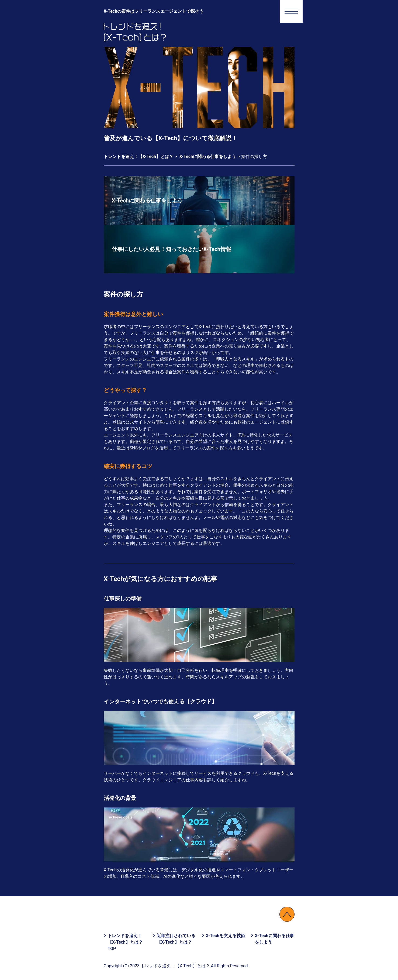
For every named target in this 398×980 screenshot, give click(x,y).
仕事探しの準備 (123, 599)
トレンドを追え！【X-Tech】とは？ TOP (125, 942)
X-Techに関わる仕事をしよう (275, 939)
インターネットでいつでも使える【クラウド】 (160, 702)
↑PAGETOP (287, 914)
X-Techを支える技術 (226, 936)
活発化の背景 (120, 798)
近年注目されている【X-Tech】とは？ (176, 939)
